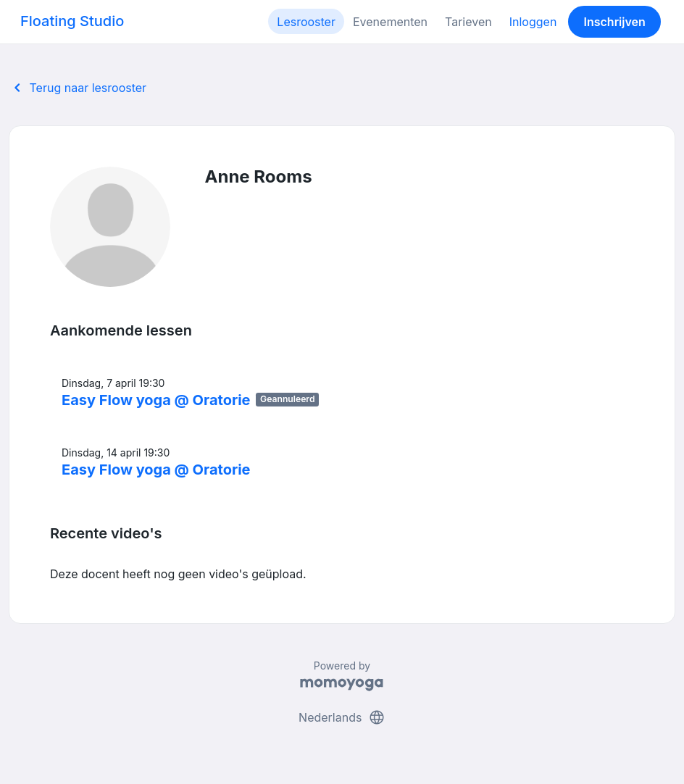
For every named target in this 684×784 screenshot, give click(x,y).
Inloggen (533, 22)
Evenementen (390, 22)
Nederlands (342, 717)
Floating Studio (72, 21)
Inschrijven (615, 22)
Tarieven (468, 22)
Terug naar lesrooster (78, 88)
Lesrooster (306, 22)
